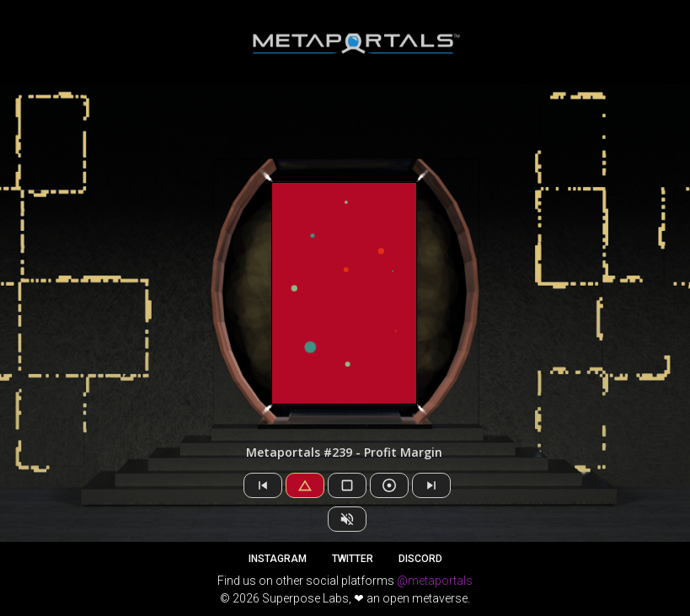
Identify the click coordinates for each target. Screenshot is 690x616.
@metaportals (435, 581)
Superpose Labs (305, 598)
